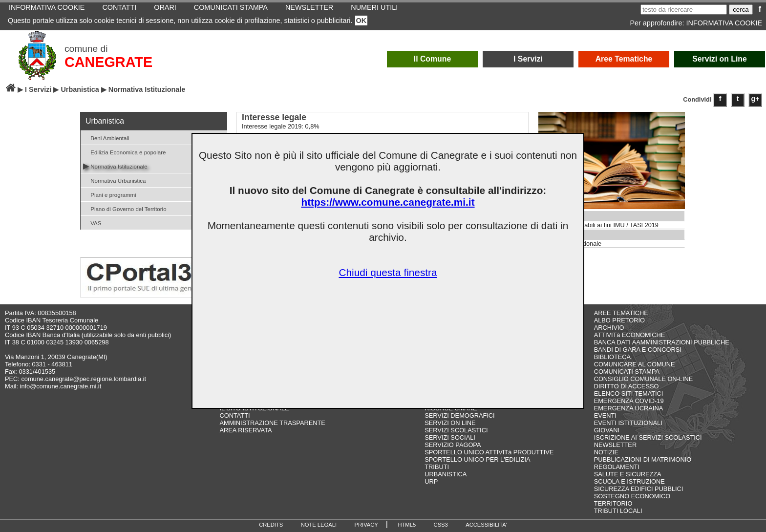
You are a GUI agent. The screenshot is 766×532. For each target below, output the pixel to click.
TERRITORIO (613, 503)
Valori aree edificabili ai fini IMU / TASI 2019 (599, 225)
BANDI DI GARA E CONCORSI (638, 350)
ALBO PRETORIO (619, 320)
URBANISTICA (446, 474)
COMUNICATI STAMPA (627, 372)
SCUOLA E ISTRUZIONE (629, 481)
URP (431, 481)
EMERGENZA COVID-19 (629, 401)
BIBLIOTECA (612, 357)
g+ (755, 99)
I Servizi (528, 59)
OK (362, 21)
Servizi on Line (720, 59)
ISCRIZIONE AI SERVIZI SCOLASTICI (648, 437)
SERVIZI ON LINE (450, 423)
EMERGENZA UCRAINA (629, 408)
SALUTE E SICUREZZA (628, 474)
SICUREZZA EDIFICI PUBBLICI (639, 489)
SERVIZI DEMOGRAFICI (459, 415)
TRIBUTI (437, 467)
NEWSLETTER (615, 445)
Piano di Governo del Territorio (125, 208)
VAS (92, 223)
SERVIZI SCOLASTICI (456, 430)
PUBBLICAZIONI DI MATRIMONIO (643, 459)
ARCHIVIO (609, 328)
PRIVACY (366, 525)
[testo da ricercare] (684, 10)
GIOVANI (607, 430)
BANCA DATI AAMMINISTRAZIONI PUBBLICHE (662, 342)
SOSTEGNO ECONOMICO (632, 496)
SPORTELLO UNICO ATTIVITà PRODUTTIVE (489, 452)
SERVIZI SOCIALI (450, 437)
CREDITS (271, 525)
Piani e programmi (110, 194)
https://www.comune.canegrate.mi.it (388, 202)
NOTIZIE (606, 452)
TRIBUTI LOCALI (618, 511)
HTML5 (407, 525)
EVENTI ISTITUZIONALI (628, 423)
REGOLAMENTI (617, 467)
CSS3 (441, 525)
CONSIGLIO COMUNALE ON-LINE (644, 379)
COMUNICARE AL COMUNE (635, 364)
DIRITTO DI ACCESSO (627, 386)
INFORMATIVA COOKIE (724, 23)
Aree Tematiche (624, 59)
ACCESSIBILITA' (486, 525)
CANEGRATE (108, 62)
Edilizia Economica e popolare (124, 152)
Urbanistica (80, 89)
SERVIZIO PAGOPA (453, 445)
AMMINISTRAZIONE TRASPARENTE (272, 423)
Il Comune (433, 59)
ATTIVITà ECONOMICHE (630, 335)
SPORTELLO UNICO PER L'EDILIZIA (477, 459)
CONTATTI (234, 415)
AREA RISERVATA (245, 430)
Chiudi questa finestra (388, 272)
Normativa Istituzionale (115, 166)
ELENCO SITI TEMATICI (629, 394)
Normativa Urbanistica (114, 180)
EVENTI (605, 415)
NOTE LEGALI (319, 525)
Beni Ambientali (106, 138)
